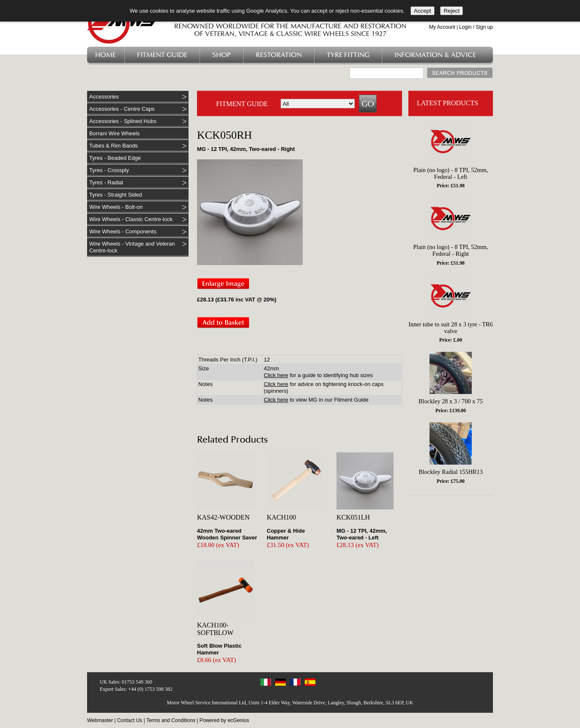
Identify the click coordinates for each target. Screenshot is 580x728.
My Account (442, 27)
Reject (451, 11)
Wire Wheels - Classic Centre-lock (131, 219)
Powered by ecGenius (224, 720)
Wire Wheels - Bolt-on (116, 207)
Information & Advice (435, 55)
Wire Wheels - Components (123, 231)
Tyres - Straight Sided (116, 195)
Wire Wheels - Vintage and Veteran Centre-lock (132, 247)
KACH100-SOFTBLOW (215, 629)
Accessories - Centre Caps (122, 109)
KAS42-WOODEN (223, 517)
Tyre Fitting (348, 55)
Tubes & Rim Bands (114, 146)
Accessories (104, 97)
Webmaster (100, 720)
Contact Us (130, 720)
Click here (276, 375)
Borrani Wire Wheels (114, 133)
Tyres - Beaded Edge (115, 158)
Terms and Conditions (171, 720)
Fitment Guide (162, 55)
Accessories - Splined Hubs (123, 121)
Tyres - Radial (106, 182)
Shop (222, 55)
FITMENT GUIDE (242, 104)
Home (105, 55)
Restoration (279, 55)
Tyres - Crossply (109, 170)
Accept (423, 11)
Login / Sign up (476, 27)
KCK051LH (353, 517)
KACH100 (281, 517)
